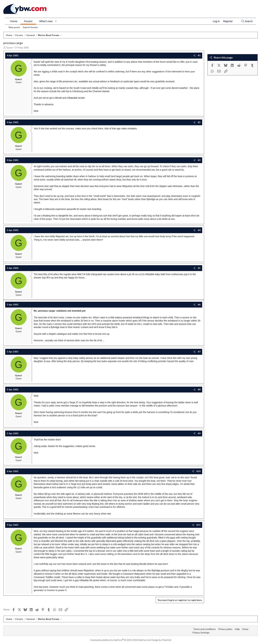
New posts (14, 27)
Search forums (30, 27)
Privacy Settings (201, 633)
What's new (46, 21)
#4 (199, 230)
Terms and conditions (204, 629)
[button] (56, 21)
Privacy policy (225, 629)
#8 (199, 390)
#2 (199, 122)
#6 (199, 305)
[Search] (247, 21)
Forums (28, 21)
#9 (199, 433)
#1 (199, 55)
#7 (199, 352)
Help (237, 629)
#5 (199, 268)
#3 (199, 160)
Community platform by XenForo (121, 640)
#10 (199, 471)
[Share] (194, 55)
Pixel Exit (167, 640)
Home (14, 21)
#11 (199, 525)
